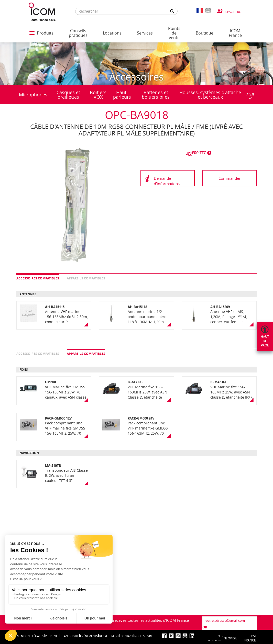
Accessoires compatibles (38, 278)
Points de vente (174, 33)
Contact (127, 636)
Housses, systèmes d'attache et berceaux (210, 95)
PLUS (250, 96)
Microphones (33, 95)
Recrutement (109, 636)
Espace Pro (232, 12)
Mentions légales (30, 636)
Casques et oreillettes (68, 95)
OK (205, 627)
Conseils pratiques (78, 33)
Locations (112, 33)
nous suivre (143, 636)
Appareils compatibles (86, 278)
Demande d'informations (167, 181)
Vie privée (52, 636)
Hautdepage (265, 341)
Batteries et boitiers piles (156, 95)
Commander (230, 178)
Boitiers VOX (98, 95)
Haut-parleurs (122, 95)
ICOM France (235, 33)
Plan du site (70, 636)
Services (145, 33)
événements (89, 636)
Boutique (205, 33)
